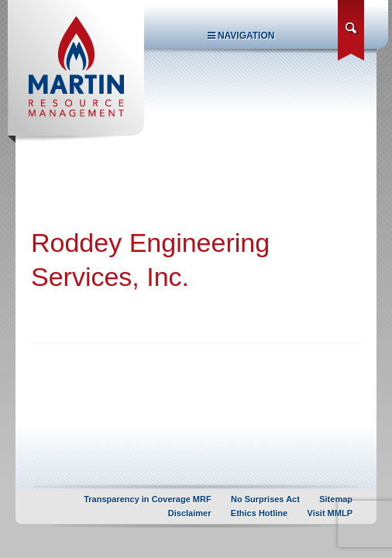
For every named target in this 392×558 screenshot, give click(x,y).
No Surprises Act (265, 499)
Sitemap (336, 499)
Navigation (241, 36)
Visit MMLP (330, 513)
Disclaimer (190, 513)
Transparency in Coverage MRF (147, 499)
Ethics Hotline (259, 513)
